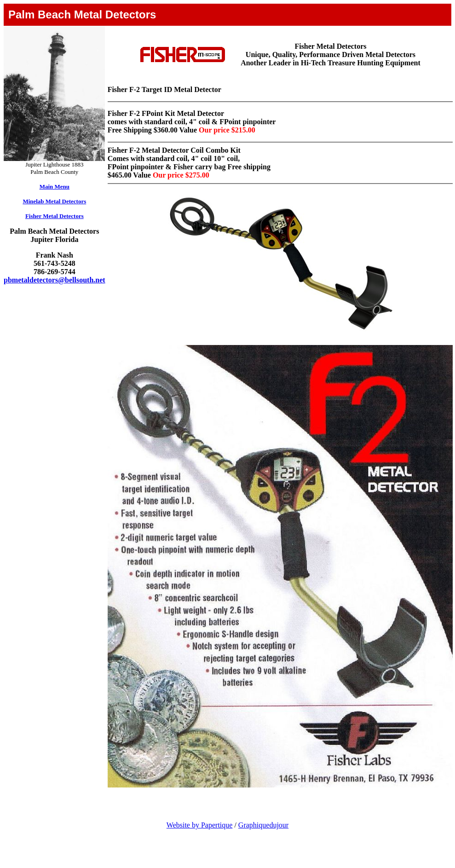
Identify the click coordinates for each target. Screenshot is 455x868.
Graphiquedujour (263, 825)
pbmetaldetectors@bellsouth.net (55, 280)
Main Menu (55, 187)
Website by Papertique (200, 825)
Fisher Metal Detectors (55, 216)
